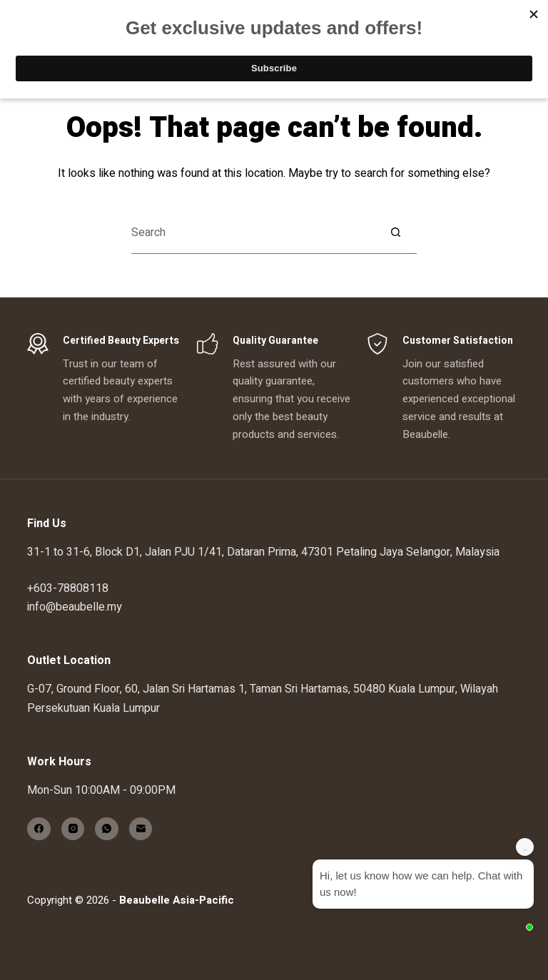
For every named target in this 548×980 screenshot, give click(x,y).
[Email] (141, 829)
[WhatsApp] (107, 829)
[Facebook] (39, 829)
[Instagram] (73, 829)
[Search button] (395, 233)
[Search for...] (253, 233)
